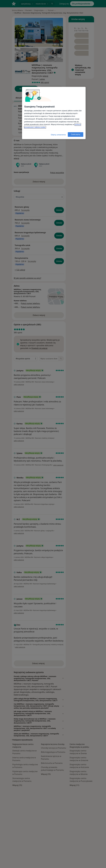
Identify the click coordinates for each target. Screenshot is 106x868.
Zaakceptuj (76, 134)
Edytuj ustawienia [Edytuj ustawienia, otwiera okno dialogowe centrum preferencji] (58, 135)
